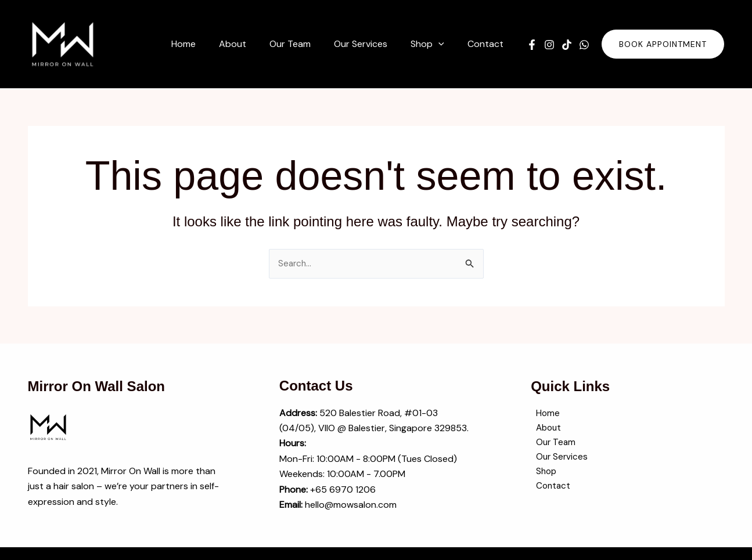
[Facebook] (532, 45)
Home (543, 414)
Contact (549, 491)
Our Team (551, 445)
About (544, 430)
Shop (542, 476)
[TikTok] (567, 45)
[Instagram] (549, 45)
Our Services (557, 460)
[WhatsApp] (584, 45)
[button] (445, 44)
